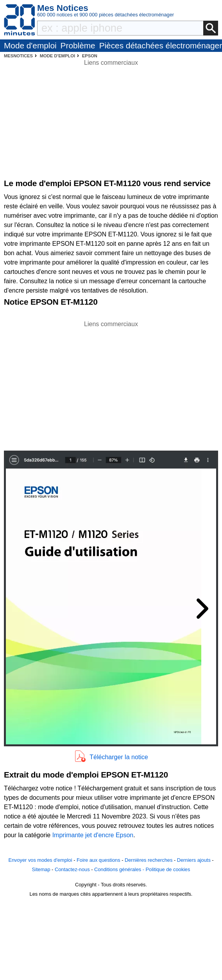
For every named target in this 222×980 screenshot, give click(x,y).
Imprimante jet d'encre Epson (93, 835)
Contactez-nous (72, 869)
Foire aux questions (98, 860)
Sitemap (41, 869)
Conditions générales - (120, 869)
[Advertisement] (111, 383)
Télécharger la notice (119, 757)
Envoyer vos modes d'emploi (40, 860)
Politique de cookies (168, 869)
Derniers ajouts (194, 860)
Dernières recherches (149, 860)
